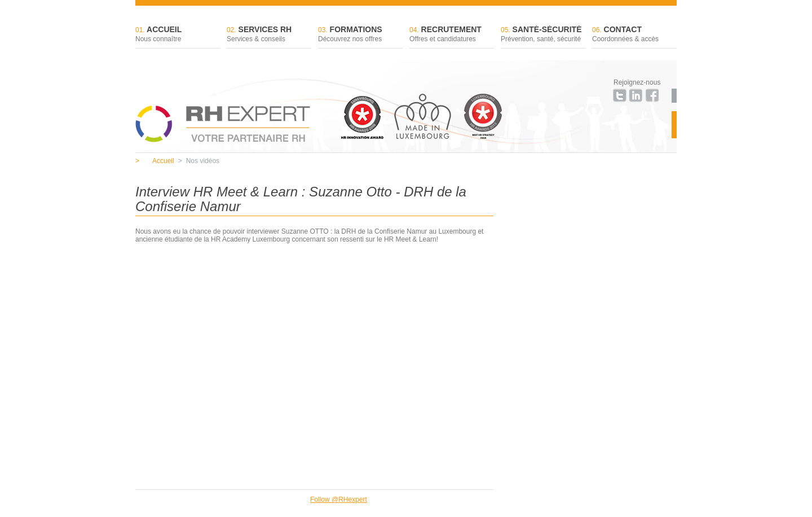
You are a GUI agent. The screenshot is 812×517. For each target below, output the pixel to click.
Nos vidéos (199, 161)
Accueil (178, 35)
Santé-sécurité (543, 35)
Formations (360, 35)
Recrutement (452, 35)
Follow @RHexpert (339, 500)
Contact (634, 35)
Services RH (269, 35)
